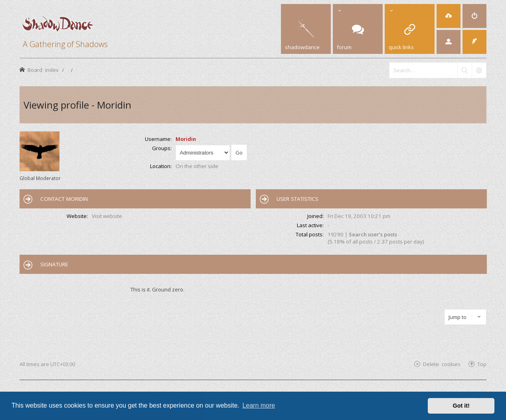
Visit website (107, 216)
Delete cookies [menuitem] (442, 364)
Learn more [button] (259, 405)
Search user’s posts (373, 234)
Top (482, 364)
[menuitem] (449, 16)
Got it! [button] (461, 406)
